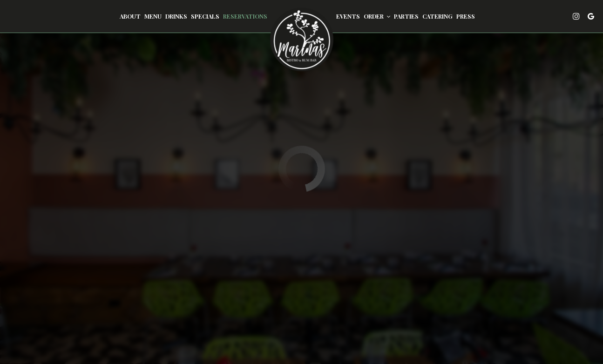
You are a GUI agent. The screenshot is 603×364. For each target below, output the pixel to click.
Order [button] (377, 16)
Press (466, 16)
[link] (302, 40)
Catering (437, 16)
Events (348, 16)
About (130, 16)
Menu (153, 16)
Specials (205, 16)
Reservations (245, 16)
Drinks (176, 16)
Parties (406, 16)
